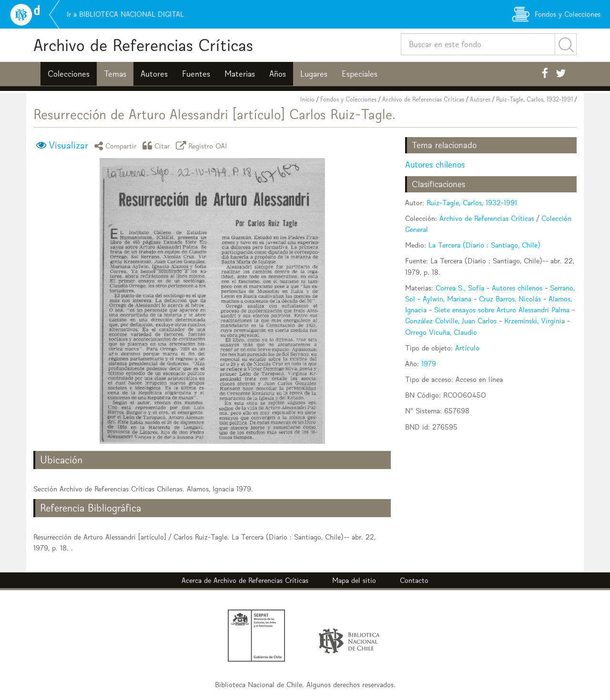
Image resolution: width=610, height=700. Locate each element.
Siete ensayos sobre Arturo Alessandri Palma (502, 310)
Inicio (307, 99)
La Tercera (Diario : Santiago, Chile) (484, 245)
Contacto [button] (414, 580)
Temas (115, 74)
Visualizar (68, 145)
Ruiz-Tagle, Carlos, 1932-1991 (534, 99)
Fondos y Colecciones (348, 99)
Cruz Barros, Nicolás (510, 299)
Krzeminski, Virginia (534, 321)
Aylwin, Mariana (447, 299)
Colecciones (69, 74)
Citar (158, 145)
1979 (429, 364)
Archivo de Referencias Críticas (143, 45)
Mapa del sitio (354, 580)
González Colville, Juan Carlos (451, 321)
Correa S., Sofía (460, 288)
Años (278, 74)
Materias (240, 74)
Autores (154, 74)
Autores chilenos (435, 165)
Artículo (467, 348)
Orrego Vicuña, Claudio (441, 332)
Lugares (314, 74)
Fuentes (196, 74)
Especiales (360, 74)
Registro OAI (203, 145)
